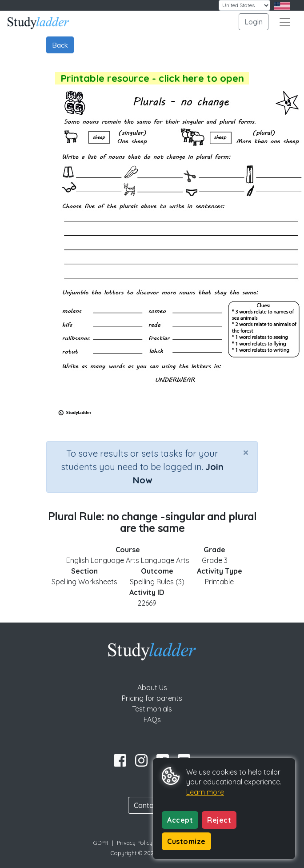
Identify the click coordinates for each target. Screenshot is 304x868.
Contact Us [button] (152, 805)
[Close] (246, 452)
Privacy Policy (135, 843)
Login (254, 22)
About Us (152, 687)
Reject (219, 820)
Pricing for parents (152, 698)
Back (60, 45)
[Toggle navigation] (285, 22)
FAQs (152, 719)
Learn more (205, 792)
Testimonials (152, 709)
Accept (180, 820)
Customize (186, 841)
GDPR (101, 843)
